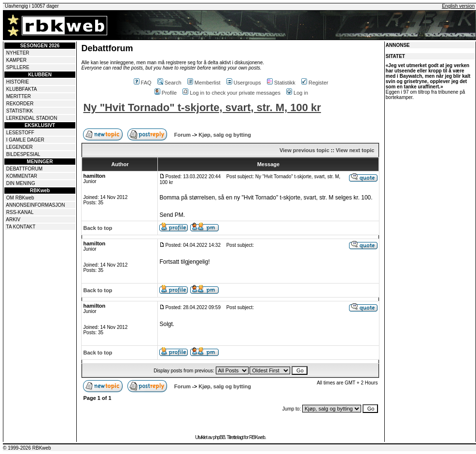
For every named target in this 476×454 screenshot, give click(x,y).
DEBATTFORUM (24, 169)
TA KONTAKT (21, 227)
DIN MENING (21, 183)
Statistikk (281, 83)
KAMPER (16, 60)
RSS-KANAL (20, 212)
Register (315, 83)
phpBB (219, 437)
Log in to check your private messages (231, 93)
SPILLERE (18, 67)
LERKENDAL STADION (32, 118)
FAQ (143, 83)
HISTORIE (18, 82)
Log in (297, 93)
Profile (166, 93)
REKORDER (20, 104)
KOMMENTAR (22, 176)
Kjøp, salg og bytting (225, 135)
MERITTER (19, 96)
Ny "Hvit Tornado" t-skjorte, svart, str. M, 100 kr (202, 107)
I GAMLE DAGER (25, 140)
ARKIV (13, 220)
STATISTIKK (20, 111)
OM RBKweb (20, 198)
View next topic (355, 150)
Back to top (98, 228)
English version (458, 6)
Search (169, 83)
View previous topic (304, 150)
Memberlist (204, 83)
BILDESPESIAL (23, 154)
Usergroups (244, 83)
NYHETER (18, 53)
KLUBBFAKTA (22, 89)
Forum (182, 135)
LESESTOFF (20, 133)
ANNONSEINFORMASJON (35, 205)
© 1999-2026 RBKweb (27, 448)
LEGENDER (20, 147)
